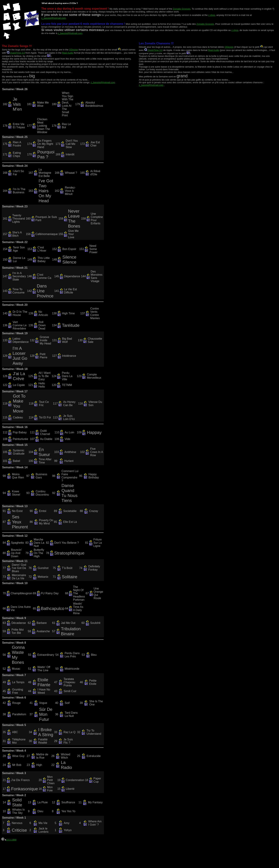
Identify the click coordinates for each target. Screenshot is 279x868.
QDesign (74, 50)
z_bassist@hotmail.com (53, 18)
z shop (212, 15)
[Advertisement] (66, 857)
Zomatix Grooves (182, 9)
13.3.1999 (9, 840)
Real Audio (68, 53)
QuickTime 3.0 (16, 53)
